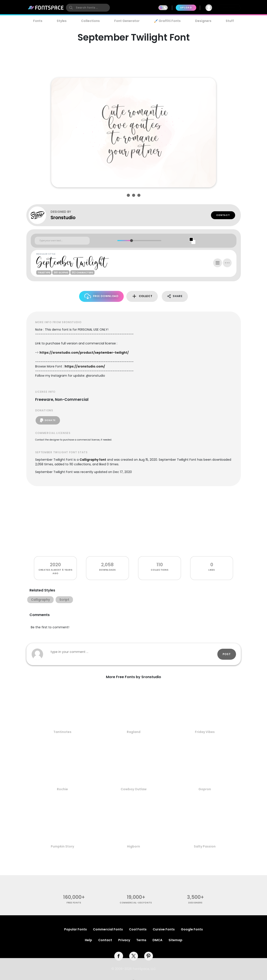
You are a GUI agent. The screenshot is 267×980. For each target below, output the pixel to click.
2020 (55, 565)
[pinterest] (149, 956)
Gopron (205, 789)
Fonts (38, 21)
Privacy (124, 940)
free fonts (74, 903)
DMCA (157, 940)
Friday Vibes (205, 732)
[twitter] (134, 956)
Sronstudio (63, 218)
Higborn (133, 846)
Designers (203, 21)
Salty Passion (205, 846)
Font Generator (127, 21)
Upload (186, 8)
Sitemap (175, 940)
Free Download (101, 296)
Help (88, 940)
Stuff (230, 21)
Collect (142, 296)
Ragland (134, 732)
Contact (223, 215)
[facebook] (119, 956)
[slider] (132, 241)
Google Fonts (192, 929)
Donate (48, 420)
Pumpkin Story (62, 846)
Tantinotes (62, 732)
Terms (141, 940)
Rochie (62, 789)
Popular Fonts (75, 929)
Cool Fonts (138, 929)
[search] (88, 8)
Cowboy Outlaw (134, 789)
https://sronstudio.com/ (85, 366)
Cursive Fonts (164, 929)
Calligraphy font (93, 460)
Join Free (229, 8)
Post (227, 654)
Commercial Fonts (108, 929)
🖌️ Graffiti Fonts (167, 21)
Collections (90, 21)
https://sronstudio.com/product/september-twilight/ (84, 353)
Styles (62, 21)
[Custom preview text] (62, 241)
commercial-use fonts (136, 903)
